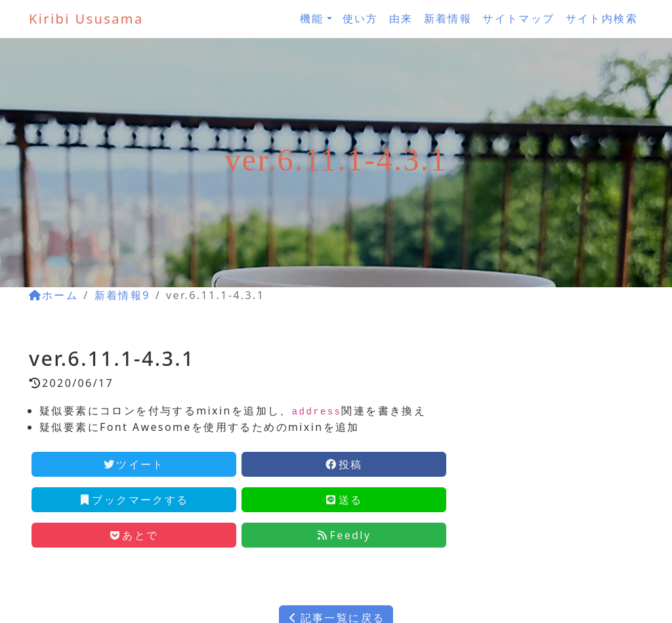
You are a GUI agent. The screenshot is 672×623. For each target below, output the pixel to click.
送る (344, 500)
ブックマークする (134, 500)
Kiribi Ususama (86, 19)
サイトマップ (518, 18)
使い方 (361, 18)
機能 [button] (312, 18)
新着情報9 (122, 295)
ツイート (134, 464)
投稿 (344, 464)
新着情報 (448, 18)
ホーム (53, 295)
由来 (401, 18)
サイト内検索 (602, 18)
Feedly (344, 535)
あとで (134, 535)
